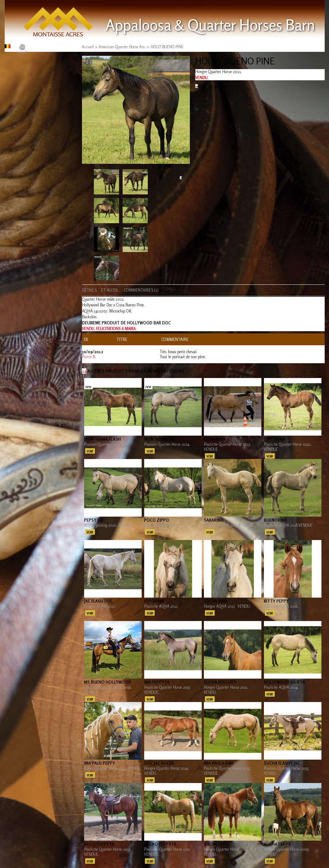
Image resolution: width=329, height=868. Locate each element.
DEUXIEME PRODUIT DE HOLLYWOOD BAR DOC (126, 323)
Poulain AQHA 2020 (161, 525)
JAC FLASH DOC (99, 601)
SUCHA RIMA (216, 601)
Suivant (181, 178)
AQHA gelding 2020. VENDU (108, 525)
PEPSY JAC (94, 520)
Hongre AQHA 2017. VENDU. (227, 606)
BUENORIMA (275, 520)
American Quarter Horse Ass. (122, 47)
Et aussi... (110, 290)
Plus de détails (213, 86)
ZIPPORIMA (275, 439)
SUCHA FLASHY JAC (282, 763)
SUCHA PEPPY (277, 844)
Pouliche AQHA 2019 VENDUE (228, 525)
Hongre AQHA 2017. (100, 606)
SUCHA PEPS (216, 844)
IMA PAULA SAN (218, 763)
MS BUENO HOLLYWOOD (108, 682)
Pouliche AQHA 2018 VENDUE (288, 525)
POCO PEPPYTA (99, 844)
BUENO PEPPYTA (160, 844)
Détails (89, 290)
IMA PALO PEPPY (100, 763)
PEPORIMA (154, 601)
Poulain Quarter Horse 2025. (107, 444)
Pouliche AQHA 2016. (282, 606)
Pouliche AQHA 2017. (162, 606)
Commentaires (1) (141, 290)
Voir (90, 451)
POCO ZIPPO (157, 520)
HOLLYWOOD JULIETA (284, 682)
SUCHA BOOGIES (220, 682)
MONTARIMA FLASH (102, 439)
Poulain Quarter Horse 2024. (167, 444)
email (22, 53)
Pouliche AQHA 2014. (281, 687)
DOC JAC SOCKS (159, 763)
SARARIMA (214, 520)
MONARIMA (214, 439)
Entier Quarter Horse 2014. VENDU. (113, 768)
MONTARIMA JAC (160, 439)
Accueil (88, 47)
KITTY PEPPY (276, 601)
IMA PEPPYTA (157, 682)
